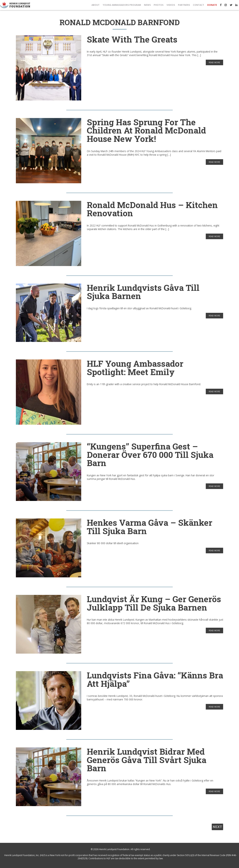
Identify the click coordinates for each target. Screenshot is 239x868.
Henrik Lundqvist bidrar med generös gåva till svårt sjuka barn (147, 760)
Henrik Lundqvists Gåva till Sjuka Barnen (143, 292)
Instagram (226, 5)
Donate (212, 5)
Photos (159, 5)
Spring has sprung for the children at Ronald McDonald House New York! (146, 130)
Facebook (221, 5)
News (147, 5)
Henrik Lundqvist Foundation (114, 849)
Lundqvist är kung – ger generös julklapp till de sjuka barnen (154, 603)
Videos (171, 5)
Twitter (231, 5)
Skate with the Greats (132, 39)
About (96, 5)
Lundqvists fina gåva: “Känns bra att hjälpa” (155, 679)
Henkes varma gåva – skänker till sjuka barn (150, 527)
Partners (184, 5)
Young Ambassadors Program (122, 5)
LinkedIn (236, 5)
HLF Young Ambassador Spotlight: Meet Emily (135, 368)
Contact (198, 5)
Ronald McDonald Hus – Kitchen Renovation (152, 209)
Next (217, 827)
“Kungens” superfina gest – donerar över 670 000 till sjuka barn (150, 455)
